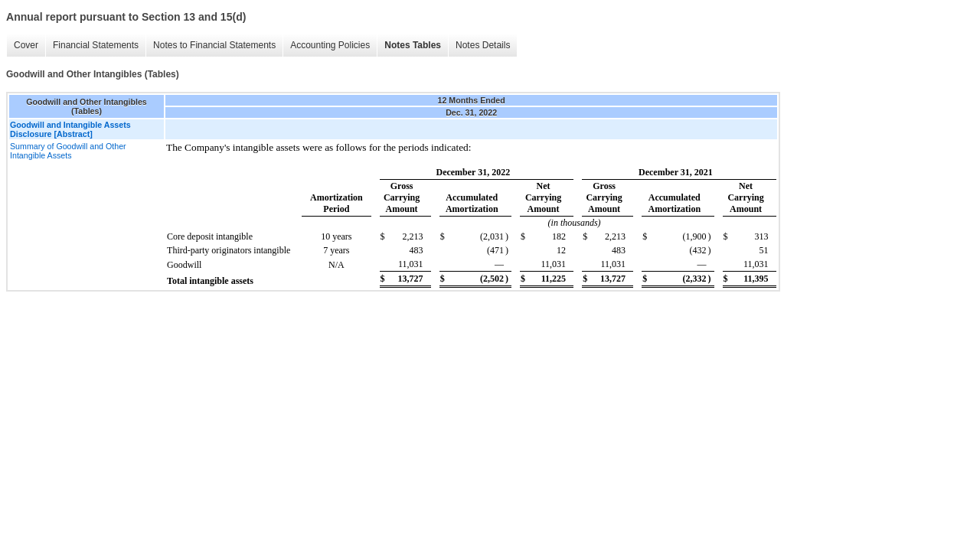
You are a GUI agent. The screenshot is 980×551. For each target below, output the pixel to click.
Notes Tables (413, 45)
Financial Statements (96, 45)
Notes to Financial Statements (214, 45)
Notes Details (483, 45)
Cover (26, 45)
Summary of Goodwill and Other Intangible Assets (68, 151)
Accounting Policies (330, 45)
